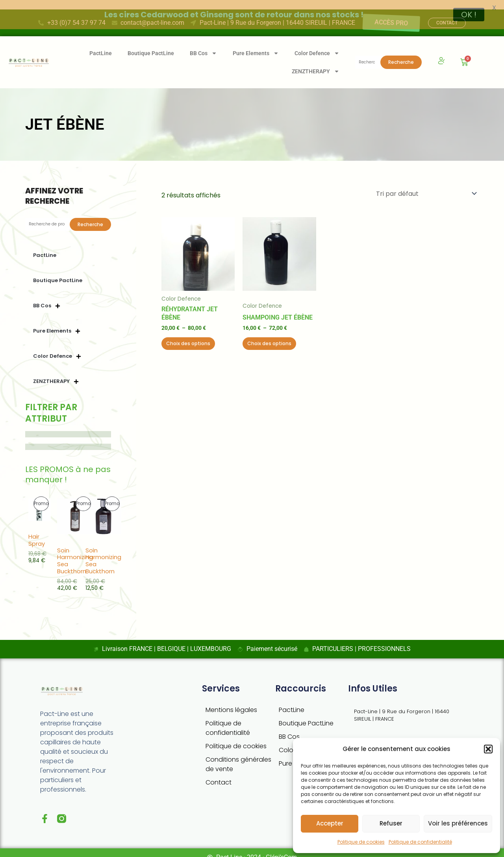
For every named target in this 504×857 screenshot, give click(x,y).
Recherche (401, 53)
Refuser (391, 823)
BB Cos (203, 44)
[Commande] (426, 184)
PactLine (101, 44)
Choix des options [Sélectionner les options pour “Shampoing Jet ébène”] (269, 334)
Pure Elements (256, 44)
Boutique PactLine (151, 44)
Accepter (330, 823)
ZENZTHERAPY (316, 62)
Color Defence (317, 44)
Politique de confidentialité (420, 842)
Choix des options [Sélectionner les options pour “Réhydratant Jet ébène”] (188, 334)
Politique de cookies (361, 842)
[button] (488, 749)
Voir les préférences (458, 823)
